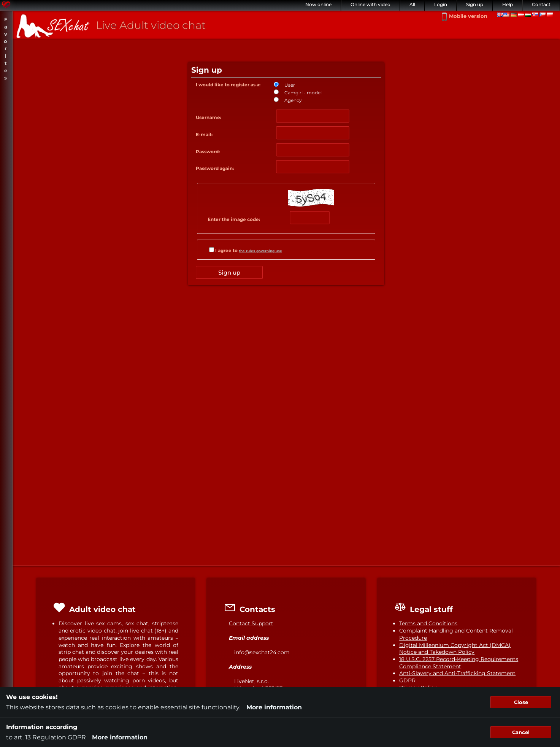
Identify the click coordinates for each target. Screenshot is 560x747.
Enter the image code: (234, 219)
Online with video (370, 4)
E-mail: (204, 134)
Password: (208, 152)
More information (274, 707)
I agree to (246, 250)
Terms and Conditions (428, 623)
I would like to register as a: (228, 85)
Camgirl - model (303, 93)
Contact (541, 4)
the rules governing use (260, 251)
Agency (293, 100)
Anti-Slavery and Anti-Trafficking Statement (457, 673)
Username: (209, 117)
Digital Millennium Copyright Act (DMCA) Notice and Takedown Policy (455, 649)
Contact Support (251, 623)
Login (441, 4)
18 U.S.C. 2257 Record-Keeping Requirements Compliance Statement (459, 663)
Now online (318, 4)
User (290, 85)
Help (508, 4)
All (412, 4)
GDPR (407, 680)
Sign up (475, 4)
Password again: (215, 168)
